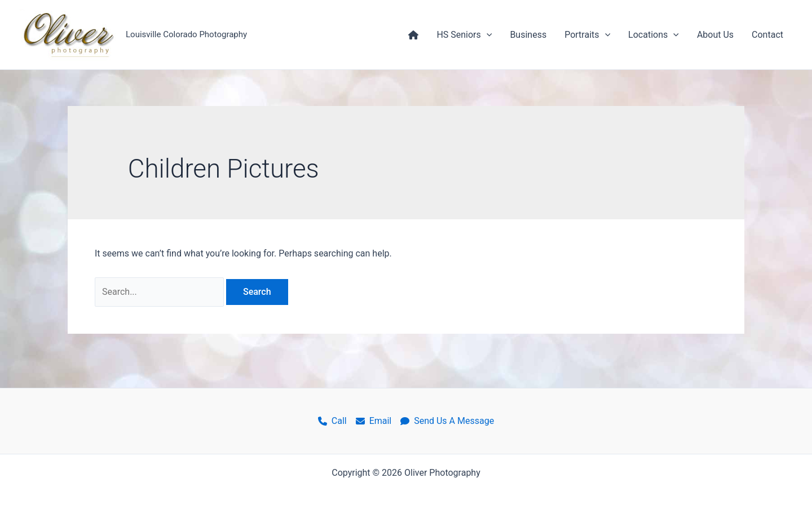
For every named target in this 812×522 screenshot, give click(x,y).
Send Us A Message (447, 421)
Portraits (587, 35)
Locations (654, 35)
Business (528, 35)
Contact (767, 35)
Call (332, 421)
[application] (487, 35)
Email (374, 421)
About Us (715, 35)
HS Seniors (464, 35)
